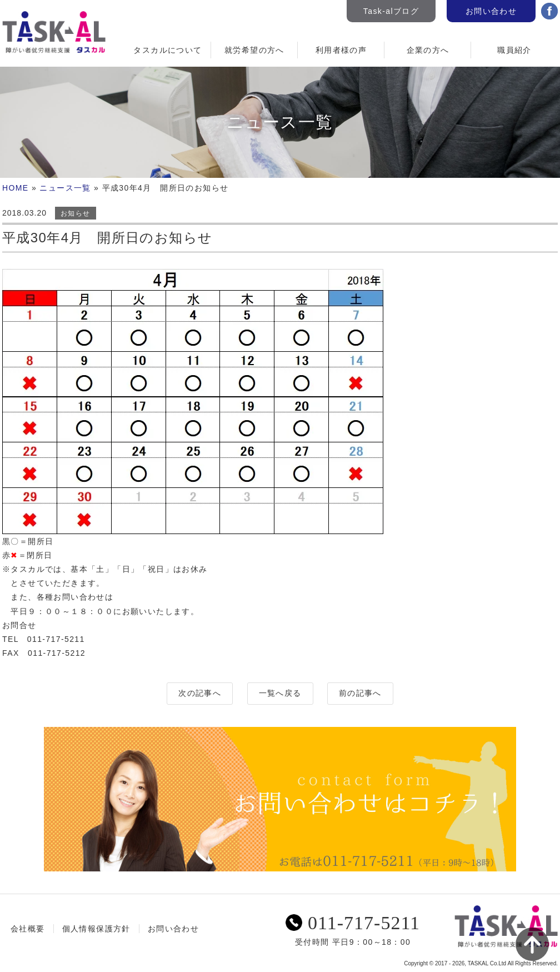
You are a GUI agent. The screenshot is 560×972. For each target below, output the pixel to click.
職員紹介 (514, 50)
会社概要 (28, 929)
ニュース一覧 (65, 188)
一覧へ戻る (280, 693)
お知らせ (76, 213)
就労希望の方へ (254, 50)
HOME (16, 188)
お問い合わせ (491, 11)
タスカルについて (167, 50)
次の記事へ (200, 693)
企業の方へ (428, 50)
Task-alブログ (391, 11)
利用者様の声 (341, 50)
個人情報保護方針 (96, 929)
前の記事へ (360, 693)
